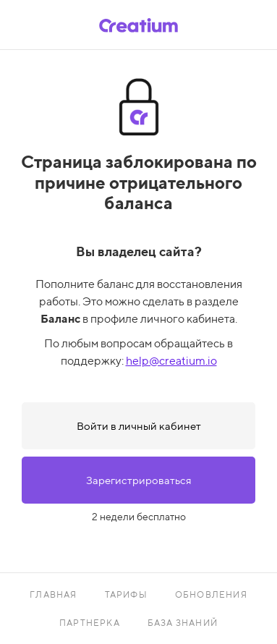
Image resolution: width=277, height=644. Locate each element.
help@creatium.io (171, 361)
